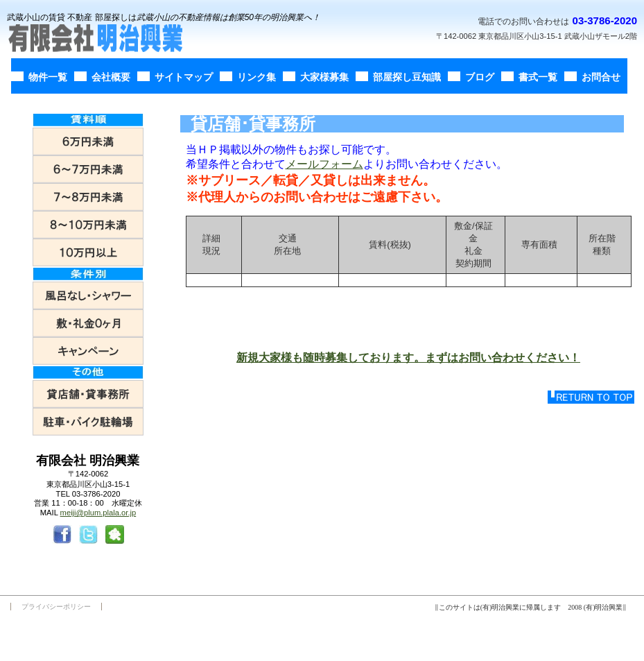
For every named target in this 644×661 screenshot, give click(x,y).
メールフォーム (324, 164)
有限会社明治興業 (107, 38)
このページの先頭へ (591, 397)
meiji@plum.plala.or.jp (98, 513)
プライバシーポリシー (56, 607)
